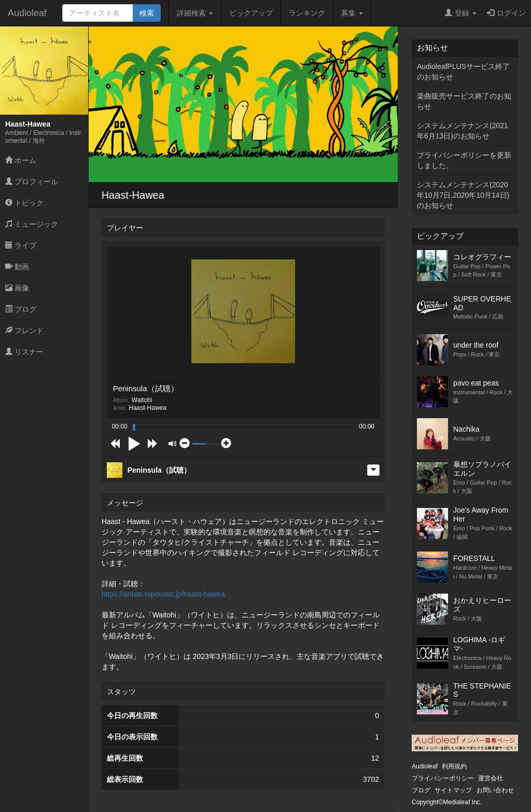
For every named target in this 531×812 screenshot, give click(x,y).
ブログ (21, 309)
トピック (24, 203)
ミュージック (32, 224)
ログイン (506, 13)
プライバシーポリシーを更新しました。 (464, 160)
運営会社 (491, 778)
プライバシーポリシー (443, 778)
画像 (17, 288)
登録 (461, 13)
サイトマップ (453, 790)
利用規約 (454, 766)
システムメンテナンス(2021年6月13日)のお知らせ (463, 131)
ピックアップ (251, 13)
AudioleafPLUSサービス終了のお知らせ (463, 72)
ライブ (21, 245)
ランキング (307, 13)
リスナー (24, 352)
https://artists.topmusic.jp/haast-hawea (163, 594)
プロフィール (32, 182)
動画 (17, 267)
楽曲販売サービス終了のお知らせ (464, 101)
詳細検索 (195, 13)
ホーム (21, 160)
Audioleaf (27, 13)
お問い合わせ (495, 790)
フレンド (24, 331)
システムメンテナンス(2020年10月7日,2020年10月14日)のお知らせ (463, 195)
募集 (352, 13)
